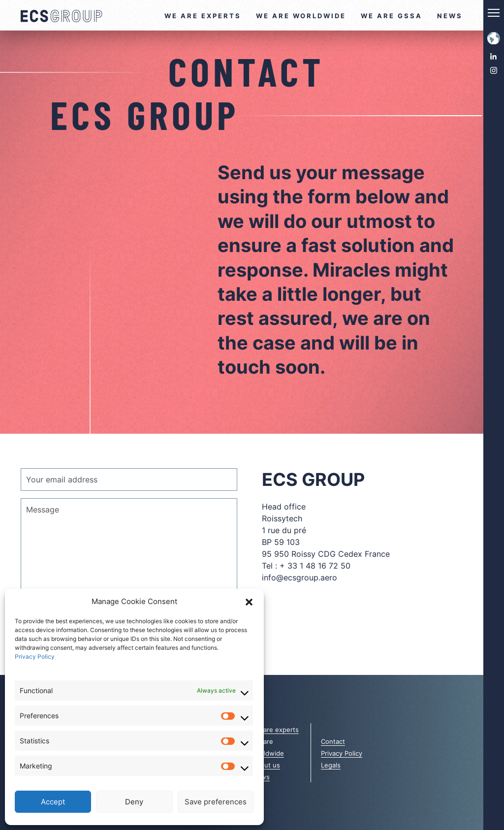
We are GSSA (392, 16)
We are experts (203, 16)
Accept (53, 802)
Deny (134, 802)
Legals (331, 765)
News (450, 16)
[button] (249, 602)
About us (266, 765)
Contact (333, 741)
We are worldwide (301, 16)
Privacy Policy (35, 656)
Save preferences (216, 802)
